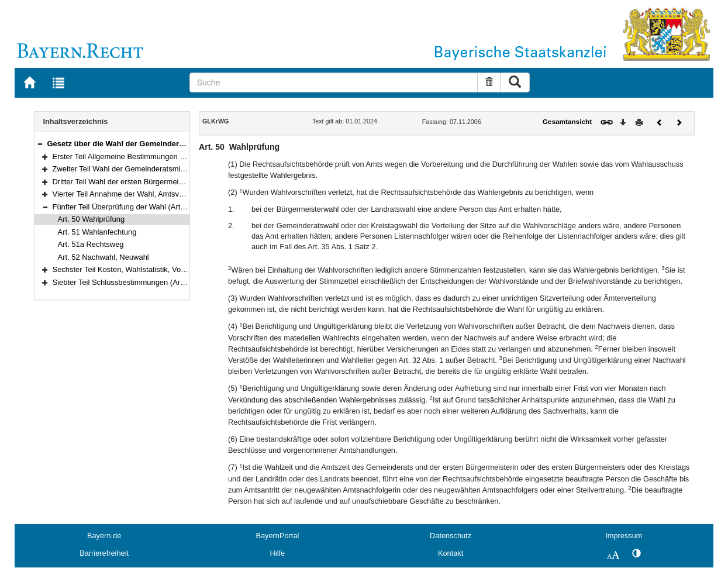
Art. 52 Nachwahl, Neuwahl (103, 257)
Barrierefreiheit (104, 553)
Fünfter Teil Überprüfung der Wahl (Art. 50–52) (130, 207)
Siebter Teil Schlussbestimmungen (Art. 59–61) (132, 282)
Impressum (624, 536)
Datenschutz (451, 536)
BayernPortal (277, 536)
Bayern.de (104, 536)
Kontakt (451, 553)
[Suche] (334, 82)
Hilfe (278, 553)
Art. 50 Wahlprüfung (92, 219)
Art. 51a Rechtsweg (91, 244)
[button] (40, 144)
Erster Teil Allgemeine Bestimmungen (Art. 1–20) (134, 156)
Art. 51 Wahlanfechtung (97, 232)
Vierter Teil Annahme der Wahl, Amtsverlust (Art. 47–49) (146, 194)
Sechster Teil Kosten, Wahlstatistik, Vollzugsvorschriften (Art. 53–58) (167, 269)
